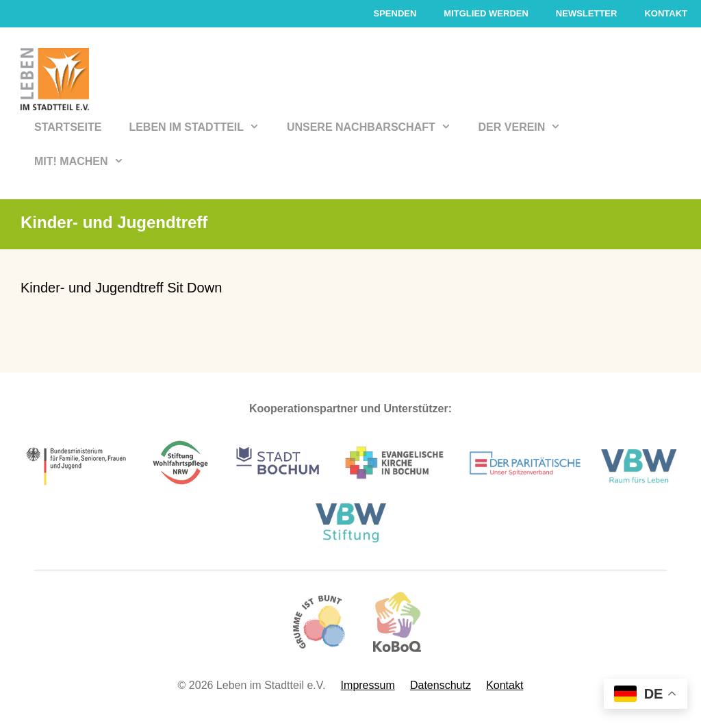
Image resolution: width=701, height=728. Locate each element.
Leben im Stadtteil (201, 127)
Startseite (68, 127)
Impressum (368, 685)
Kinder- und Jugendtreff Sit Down (121, 288)
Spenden (395, 13)
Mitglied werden (486, 13)
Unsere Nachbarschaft (376, 127)
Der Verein (527, 127)
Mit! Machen (86, 162)
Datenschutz (441, 685)
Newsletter (587, 13)
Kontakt (666, 13)
